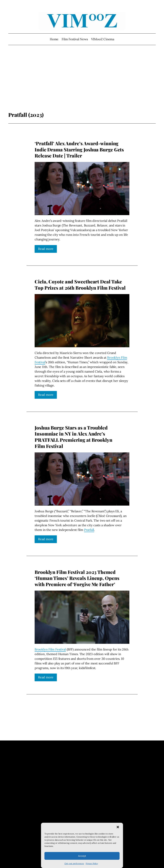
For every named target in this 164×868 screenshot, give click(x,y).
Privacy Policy (92, 863)
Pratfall (89, 530)
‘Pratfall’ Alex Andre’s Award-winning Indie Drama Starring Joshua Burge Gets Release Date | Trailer (79, 149)
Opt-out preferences (74, 863)
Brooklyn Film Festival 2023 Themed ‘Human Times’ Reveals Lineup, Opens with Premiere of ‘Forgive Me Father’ (77, 578)
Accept (82, 856)
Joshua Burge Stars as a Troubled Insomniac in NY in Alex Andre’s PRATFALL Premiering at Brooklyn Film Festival (73, 437)
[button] (118, 827)
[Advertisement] (82, 84)
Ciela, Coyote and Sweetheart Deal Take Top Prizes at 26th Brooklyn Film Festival (80, 285)
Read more (46, 249)
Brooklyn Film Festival (50, 649)
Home (54, 39)
